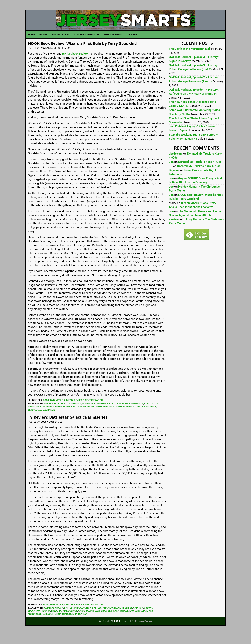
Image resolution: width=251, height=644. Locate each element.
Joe (171, 171)
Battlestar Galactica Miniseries (112, 617)
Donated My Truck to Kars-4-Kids (200, 171)
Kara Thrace (121, 620)
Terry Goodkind (112, 415)
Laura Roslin (137, 620)
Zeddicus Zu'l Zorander (42, 419)
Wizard (127, 415)
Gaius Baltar (86, 620)
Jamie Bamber (103, 620)
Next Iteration (94, 409)
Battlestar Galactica (78, 617)
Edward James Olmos (64, 620)
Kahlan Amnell (134, 412)
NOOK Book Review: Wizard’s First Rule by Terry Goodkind (94, 52)
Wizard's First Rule (144, 415)
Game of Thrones (71, 412)
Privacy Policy (143, 630)
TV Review (81, 623)
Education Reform (39, 620)
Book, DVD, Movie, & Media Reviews (63, 409)
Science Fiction (72, 415)
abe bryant (176, 162)
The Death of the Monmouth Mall (190, 58)
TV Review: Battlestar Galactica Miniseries (76, 425)
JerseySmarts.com (126, 25)
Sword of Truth (92, 415)
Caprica (138, 617)
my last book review (75, 62)
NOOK (39, 415)
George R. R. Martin (94, 412)
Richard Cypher (52, 415)
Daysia (173, 179)
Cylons (148, 617)
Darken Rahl (52, 412)
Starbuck (68, 623)
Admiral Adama (54, 617)
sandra (173, 228)
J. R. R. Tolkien (115, 412)
